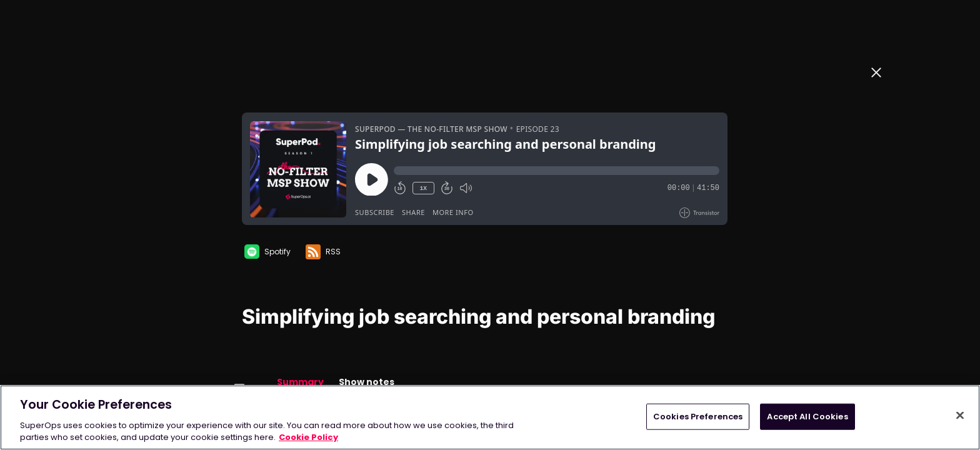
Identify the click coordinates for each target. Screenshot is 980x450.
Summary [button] (300, 382)
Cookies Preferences (698, 417)
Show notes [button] (367, 382)
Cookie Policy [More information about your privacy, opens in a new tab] (308, 437)
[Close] (960, 416)
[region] (490, 417)
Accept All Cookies (807, 417)
